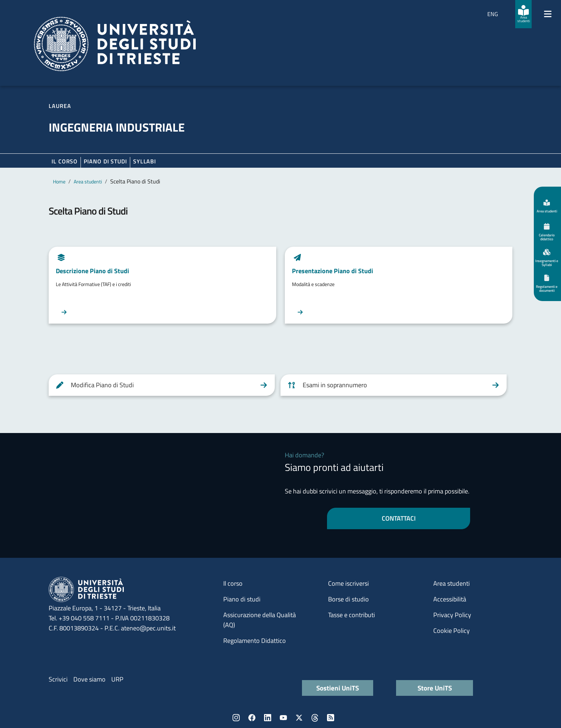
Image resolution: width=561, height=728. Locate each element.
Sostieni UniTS (338, 688)
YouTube (283, 718)
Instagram (236, 718)
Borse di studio (348, 599)
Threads (315, 718)
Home (59, 181)
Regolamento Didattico (255, 641)
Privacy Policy (452, 615)
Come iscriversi (348, 583)
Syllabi (145, 161)
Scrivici (58, 679)
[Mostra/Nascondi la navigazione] (548, 14)
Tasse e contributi (352, 615)
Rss (331, 718)
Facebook (252, 718)
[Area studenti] (523, 14)
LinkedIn (268, 718)
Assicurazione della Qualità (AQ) (260, 620)
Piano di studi (242, 599)
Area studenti (88, 181)
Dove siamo (89, 679)
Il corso (65, 161)
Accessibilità (450, 599)
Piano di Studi (105, 161)
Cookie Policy (452, 631)
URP (117, 679)
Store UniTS (435, 688)
